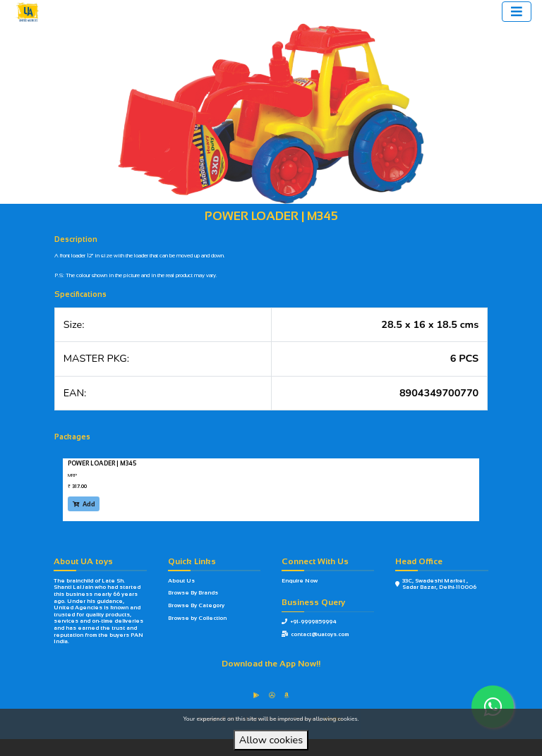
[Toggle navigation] (517, 12)
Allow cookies (271, 740)
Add (84, 504)
